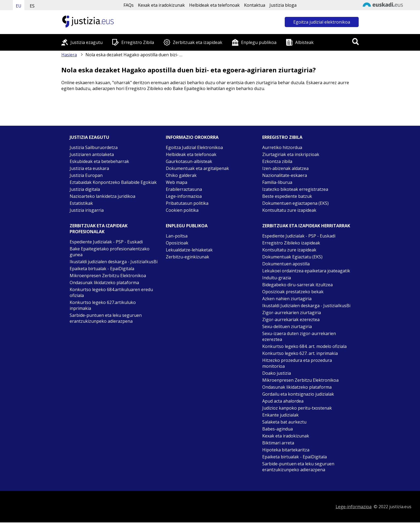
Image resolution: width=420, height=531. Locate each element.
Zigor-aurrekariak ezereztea (291, 320)
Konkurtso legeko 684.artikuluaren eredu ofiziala (111, 292)
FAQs (129, 5)
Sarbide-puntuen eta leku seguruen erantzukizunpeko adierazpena (106, 318)
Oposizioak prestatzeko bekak (293, 292)
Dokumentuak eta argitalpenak (197, 168)
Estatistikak (81, 203)
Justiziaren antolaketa (92, 154)
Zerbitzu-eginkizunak (187, 257)
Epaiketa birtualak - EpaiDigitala (102, 269)
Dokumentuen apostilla (286, 264)
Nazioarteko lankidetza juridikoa (102, 196)
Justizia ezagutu (87, 42)
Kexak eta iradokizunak (161, 5)
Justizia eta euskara (89, 168)
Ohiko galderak (181, 175)
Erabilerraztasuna (184, 189)
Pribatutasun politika (187, 203)
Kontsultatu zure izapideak (289, 210)
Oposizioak (177, 243)
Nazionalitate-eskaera (285, 175)
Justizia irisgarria (87, 210)
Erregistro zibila (282, 137)
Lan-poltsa (177, 236)
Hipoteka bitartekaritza (286, 450)
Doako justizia (277, 373)
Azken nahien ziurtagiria (287, 299)
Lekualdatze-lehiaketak (189, 250)
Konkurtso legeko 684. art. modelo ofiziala (304, 346)
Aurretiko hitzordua (282, 147)
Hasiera (69, 55)
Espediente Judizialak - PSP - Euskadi (106, 242)
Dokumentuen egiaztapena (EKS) (295, 203)
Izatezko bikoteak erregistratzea (295, 189)
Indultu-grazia (277, 278)
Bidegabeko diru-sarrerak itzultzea (297, 285)
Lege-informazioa (184, 196)
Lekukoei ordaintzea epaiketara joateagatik (306, 271)
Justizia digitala (85, 189)
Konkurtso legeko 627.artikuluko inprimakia (103, 305)
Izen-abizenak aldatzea (285, 168)
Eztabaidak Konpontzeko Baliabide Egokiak (113, 182)
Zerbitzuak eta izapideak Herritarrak (306, 226)
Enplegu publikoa (259, 42)
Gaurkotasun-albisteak (189, 161)
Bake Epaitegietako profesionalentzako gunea (110, 252)
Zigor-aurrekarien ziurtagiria (292, 313)
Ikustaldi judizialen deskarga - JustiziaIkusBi (114, 262)
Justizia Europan (86, 175)
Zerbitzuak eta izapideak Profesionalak (99, 229)
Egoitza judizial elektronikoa (322, 22)
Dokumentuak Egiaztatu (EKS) (292, 257)
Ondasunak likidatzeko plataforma (104, 283)
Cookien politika (182, 210)
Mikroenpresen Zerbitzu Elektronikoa (108, 276)
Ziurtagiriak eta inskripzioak (291, 154)
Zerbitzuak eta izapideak (198, 42)
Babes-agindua (277, 429)
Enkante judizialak (280, 415)
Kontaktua (255, 5)
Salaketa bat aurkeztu (284, 422)
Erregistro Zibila (138, 42)
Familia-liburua (277, 182)
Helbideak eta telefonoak (214, 5)
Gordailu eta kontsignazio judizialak (298, 394)
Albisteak (304, 42)
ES (32, 6)
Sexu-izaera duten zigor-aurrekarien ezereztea (299, 336)
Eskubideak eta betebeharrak (99, 161)
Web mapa (177, 182)
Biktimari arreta (278, 443)
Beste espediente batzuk (287, 196)
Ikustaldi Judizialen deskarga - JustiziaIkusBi (306, 306)
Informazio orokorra (192, 137)
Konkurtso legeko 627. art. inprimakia (300, 353)
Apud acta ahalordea (283, 401)
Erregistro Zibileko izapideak (291, 243)
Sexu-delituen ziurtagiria (287, 326)
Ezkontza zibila (277, 161)
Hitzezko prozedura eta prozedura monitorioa (297, 363)
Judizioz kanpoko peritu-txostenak (297, 408)
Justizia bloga (283, 5)
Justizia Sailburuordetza (94, 147)
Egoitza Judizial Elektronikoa (194, 147)
